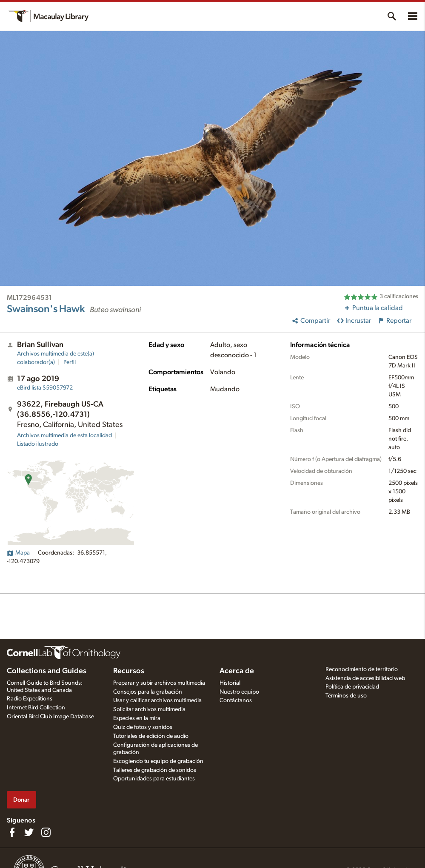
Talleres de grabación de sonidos (155, 770)
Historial (230, 683)
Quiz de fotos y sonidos (143, 727)
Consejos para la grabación (148, 692)
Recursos (129, 671)
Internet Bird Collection (36, 708)
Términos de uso (346, 696)
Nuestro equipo (239, 692)
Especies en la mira (137, 718)
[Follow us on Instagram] (46, 832)
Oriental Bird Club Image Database (50, 717)
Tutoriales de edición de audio (151, 736)
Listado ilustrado (38, 444)
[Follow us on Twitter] (29, 832)
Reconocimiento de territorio (362, 669)
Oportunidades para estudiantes (154, 779)
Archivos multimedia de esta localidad (64, 435)
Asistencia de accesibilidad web (365, 678)
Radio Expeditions (30, 699)
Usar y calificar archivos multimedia (157, 700)
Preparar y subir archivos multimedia (159, 683)
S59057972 (45, 388)
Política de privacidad (352, 687)
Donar (21, 800)
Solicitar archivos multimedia (149, 709)
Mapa (18, 553)
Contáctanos (236, 700)
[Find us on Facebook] (12, 832)
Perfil (70, 362)
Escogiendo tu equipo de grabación (158, 761)
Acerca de (237, 671)
